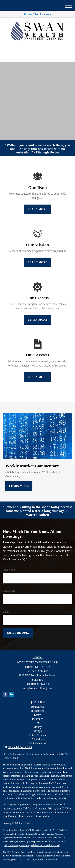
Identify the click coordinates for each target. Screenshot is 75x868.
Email (6, 612)
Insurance (37, 719)
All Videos (37, 739)
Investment (37, 711)
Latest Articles (37, 735)
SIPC (63, 830)
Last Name (9, 591)
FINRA (54, 830)
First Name (9, 570)
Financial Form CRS (20, 747)
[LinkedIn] (35, 48)
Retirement (37, 707)
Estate (37, 715)
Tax (38, 723)
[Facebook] (39, 48)
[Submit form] (18, 633)
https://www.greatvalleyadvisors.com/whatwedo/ (32, 845)
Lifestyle (37, 731)
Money (37, 727)
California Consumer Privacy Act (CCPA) (47, 808)
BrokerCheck (10, 758)
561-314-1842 (38, 56)
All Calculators (37, 743)
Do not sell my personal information (29, 816)
